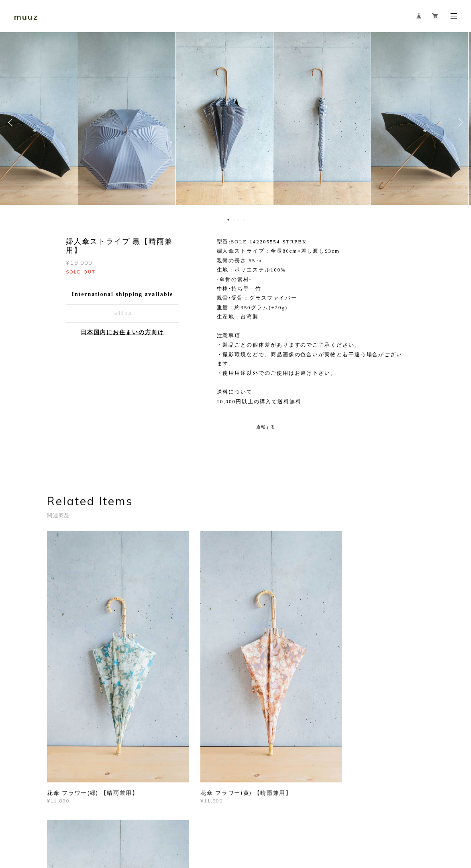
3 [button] (239, 220)
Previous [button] (12, 123)
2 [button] (234, 220)
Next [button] (459, 123)
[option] (236, 123)
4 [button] (244, 220)
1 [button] (228, 220)
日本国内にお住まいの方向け (122, 332)
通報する (266, 427)
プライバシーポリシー (95, 828)
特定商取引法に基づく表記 (156, 828)
